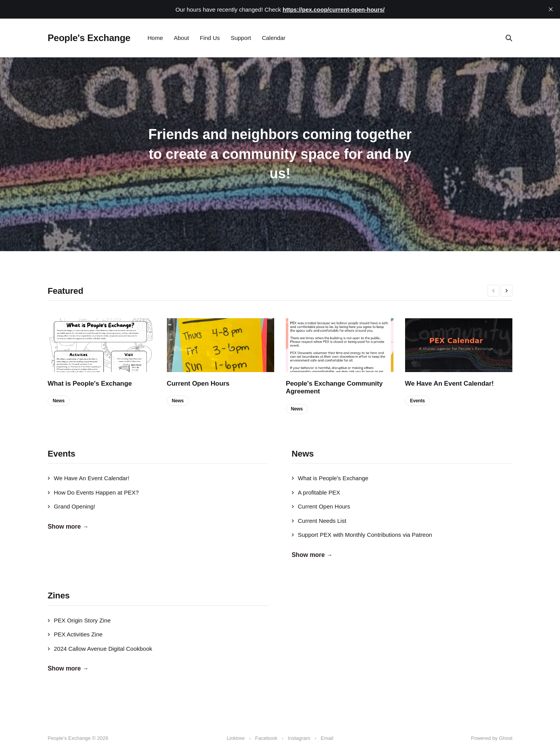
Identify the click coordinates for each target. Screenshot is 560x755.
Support (241, 38)
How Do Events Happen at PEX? (93, 492)
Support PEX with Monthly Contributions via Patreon (362, 535)
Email (327, 738)
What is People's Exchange (90, 384)
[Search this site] (509, 38)
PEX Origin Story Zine (79, 620)
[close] (551, 9)
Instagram (299, 738)
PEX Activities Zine (75, 634)
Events (418, 401)
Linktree (235, 738)
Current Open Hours (198, 384)
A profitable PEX (316, 492)
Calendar (274, 38)
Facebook (266, 738)
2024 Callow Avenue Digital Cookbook (100, 649)
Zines (59, 596)
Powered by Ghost (492, 738)
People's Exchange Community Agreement (334, 387)
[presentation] (493, 291)
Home (155, 38)
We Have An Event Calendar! (449, 384)
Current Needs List (319, 521)
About (181, 38)
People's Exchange (89, 38)
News (59, 401)
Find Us (210, 38)
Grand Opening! (71, 506)
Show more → (68, 527)
